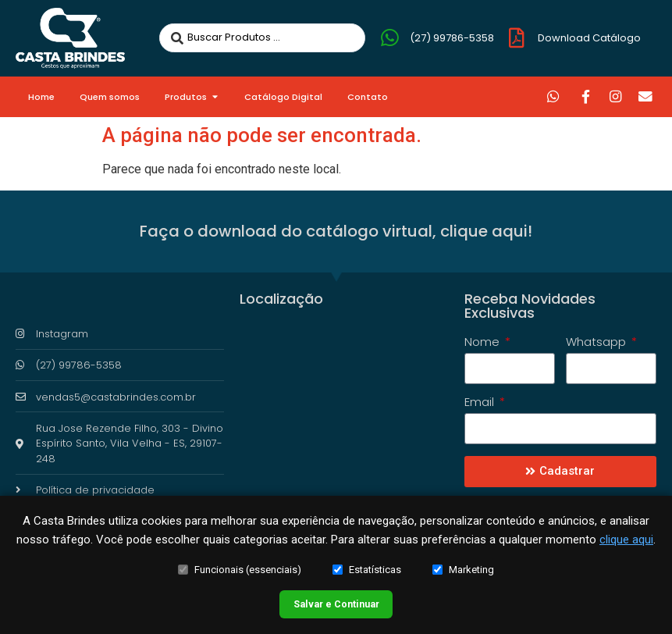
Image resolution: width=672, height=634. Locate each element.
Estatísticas (367, 563)
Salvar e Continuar (336, 600)
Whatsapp (597, 343)
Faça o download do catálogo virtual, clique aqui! (336, 231)
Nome (484, 343)
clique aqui (626, 532)
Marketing (463, 563)
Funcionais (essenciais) (240, 563)
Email (481, 403)
